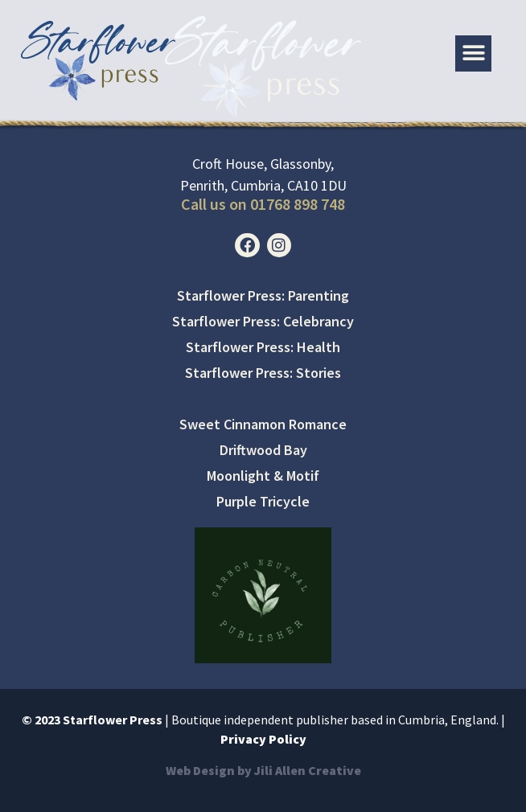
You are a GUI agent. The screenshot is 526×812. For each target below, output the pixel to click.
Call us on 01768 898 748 (263, 204)
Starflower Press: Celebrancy (263, 321)
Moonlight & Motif (263, 476)
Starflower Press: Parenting (263, 295)
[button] (473, 53)
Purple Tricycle (263, 501)
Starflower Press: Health (263, 347)
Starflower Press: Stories (263, 373)
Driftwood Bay (263, 450)
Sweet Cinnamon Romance (263, 424)
